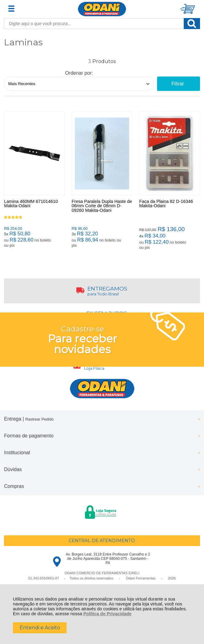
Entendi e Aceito (40, 628)
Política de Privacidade (108, 614)
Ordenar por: (79, 73)
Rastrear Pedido (39, 419)
